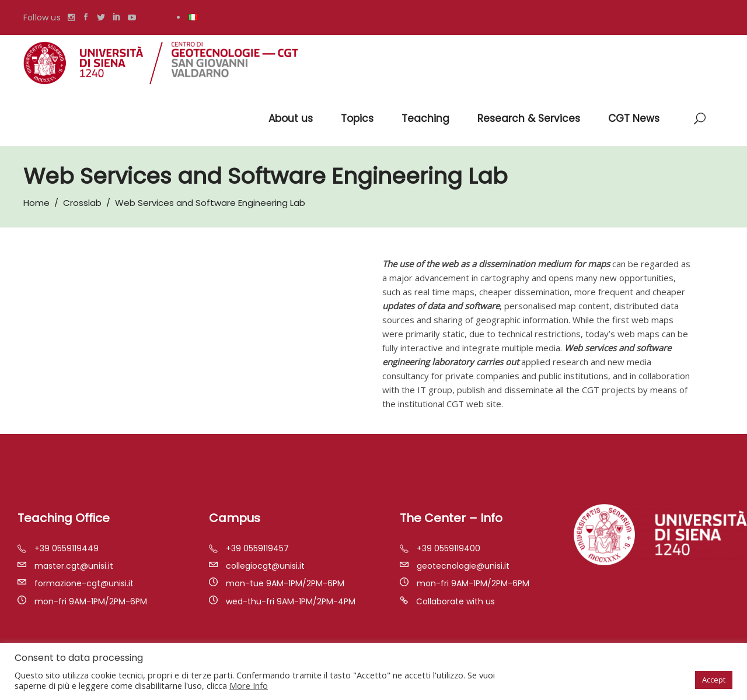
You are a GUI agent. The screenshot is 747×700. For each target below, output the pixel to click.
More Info (249, 685)
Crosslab (82, 203)
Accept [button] (714, 680)
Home (36, 203)
